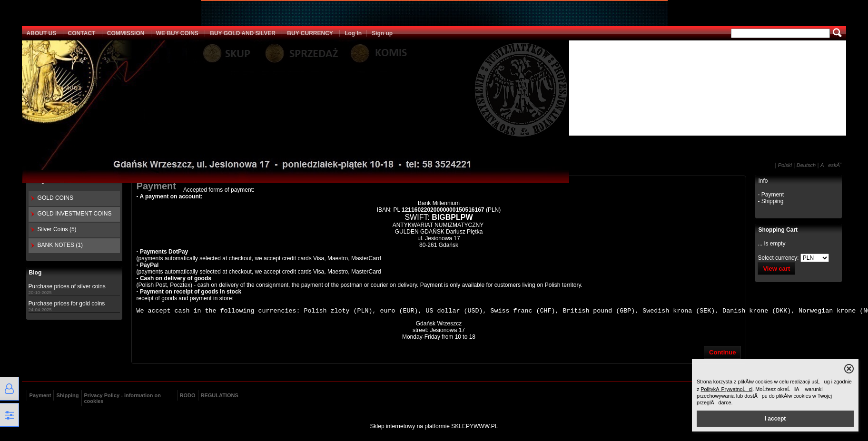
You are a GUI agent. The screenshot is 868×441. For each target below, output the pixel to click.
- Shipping (770, 200)
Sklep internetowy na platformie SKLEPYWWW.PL (434, 427)
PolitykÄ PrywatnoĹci (726, 389)
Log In (353, 32)
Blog (35, 272)
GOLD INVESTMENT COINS (75, 213)
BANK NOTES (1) (60, 244)
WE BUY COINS (177, 32)
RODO (188, 396)
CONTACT (82, 32)
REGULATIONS (220, 396)
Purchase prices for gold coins (67, 303)
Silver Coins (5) (57, 228)
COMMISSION (126, 32)
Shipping (67, 396)
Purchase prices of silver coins (67, 285)
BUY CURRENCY (310, 32)
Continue (722, 353)
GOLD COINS (55, 197)
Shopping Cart (778, 229)
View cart (776, 268)
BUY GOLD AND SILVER (243, 32)
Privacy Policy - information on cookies (123, 399)
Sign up (382, 32)
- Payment (771, 194)
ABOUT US (42, 32)
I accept (775, 419)
